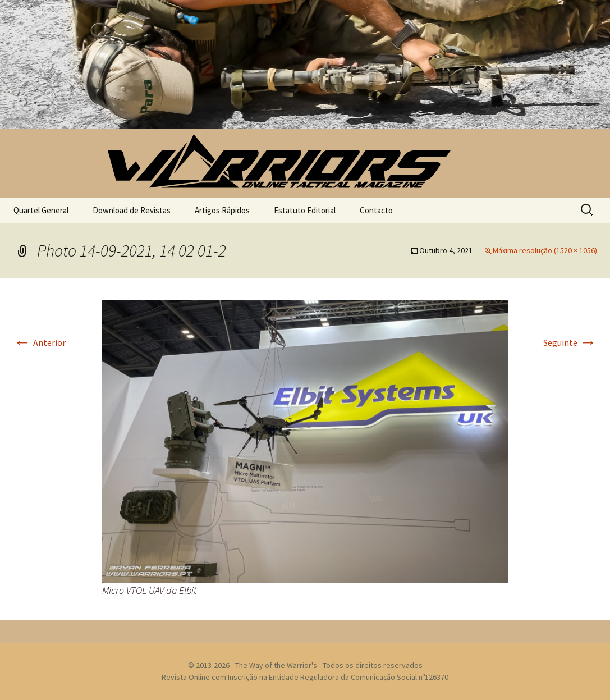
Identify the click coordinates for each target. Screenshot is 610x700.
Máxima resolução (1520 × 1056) (545, 250)
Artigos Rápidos (222, 210)
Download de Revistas (132, 210)
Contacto (376, 210)
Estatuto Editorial (305, 210)
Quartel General (41, 210)
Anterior (40, 342)
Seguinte (570, 342)
